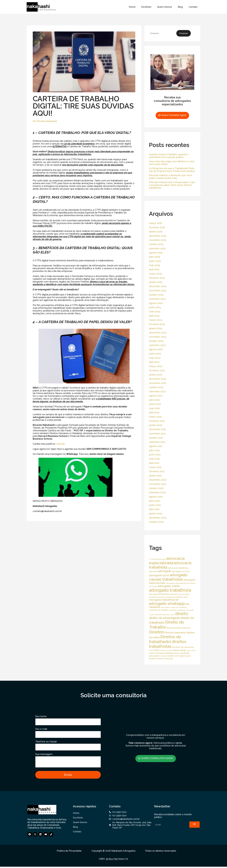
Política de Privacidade (69, 852)
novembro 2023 (158, 337)
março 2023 (155, 366)
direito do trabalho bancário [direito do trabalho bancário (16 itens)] (179, 628)
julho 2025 (155, 257)
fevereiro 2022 (157, 421)
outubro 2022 (156, 387)
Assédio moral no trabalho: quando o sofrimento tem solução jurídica (169, 156)
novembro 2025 (158, 240)
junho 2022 (155, 404)
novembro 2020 (158, 484)
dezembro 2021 (158, 429)
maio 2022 (155, 408)
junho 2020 (155, 505)
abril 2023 (154, 362)
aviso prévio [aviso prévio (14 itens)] (166, 607)
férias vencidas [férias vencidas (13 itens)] (166, 650)
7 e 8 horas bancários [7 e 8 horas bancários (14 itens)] (157, 559)
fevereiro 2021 (157, 471)
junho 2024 (155, 307)
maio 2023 (155, 358)
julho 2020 (155, 501)
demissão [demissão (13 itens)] (173, 610)
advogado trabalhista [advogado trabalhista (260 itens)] (170, 590)
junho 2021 (155, 455)
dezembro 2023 (158, 333)
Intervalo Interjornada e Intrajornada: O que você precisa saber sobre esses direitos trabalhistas (172, 185)
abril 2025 (154, 269)
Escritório (146, 7)
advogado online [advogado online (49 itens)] (169, 586)
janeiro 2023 (156, 375)
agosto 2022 (156, 396)
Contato (193, 7)
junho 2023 (155, 354)
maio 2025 (155, 265)
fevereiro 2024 (157, 324)
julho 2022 (155, 400)
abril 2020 (154, 509)
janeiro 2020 (156, 514)
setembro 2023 (157, 345)
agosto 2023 (156, 349)
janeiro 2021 (155, 476)
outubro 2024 (156, 295)
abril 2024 (154, 316)
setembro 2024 (157, 299)
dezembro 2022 (158, 379)
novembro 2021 (158, 434)
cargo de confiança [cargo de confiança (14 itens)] (179, 607)
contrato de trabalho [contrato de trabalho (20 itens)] (159, 610)
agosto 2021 (156, 446)
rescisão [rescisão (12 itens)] (164, 656)
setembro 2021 (157, 442)
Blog (180, 7)
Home (132, 7)
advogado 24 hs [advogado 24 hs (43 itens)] (159, 575)
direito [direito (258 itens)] (182, 614)
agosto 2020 (156, 497)
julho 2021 (154, 450)
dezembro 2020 (158, 480)
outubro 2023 (156, 341)
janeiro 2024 (156, 328)
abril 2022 (154, 413)
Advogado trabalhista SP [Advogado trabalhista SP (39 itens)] (164, 600)
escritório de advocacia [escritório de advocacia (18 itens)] (183, 647)
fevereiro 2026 (157, 227)
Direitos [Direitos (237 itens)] (156, 632)
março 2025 (155, 274)
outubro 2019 (156, 522)
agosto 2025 (156, 253)
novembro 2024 (158, 291)
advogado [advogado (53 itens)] (165, 571)
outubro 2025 (156, 244)
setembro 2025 (157, 248)
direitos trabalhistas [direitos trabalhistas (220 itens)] (168, 644)
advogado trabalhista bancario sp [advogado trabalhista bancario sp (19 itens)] (165, 594)
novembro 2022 (158, 383)
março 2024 (156, 320)
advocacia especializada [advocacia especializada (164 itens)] (167, 561)
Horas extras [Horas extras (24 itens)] (179, 650)
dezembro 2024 (158, 286)
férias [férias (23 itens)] (157, 650)
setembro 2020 (157, 492)
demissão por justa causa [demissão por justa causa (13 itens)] (164, 615)
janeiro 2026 (156, 232)
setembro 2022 (157, 391)
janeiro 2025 (156, 282)
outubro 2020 (156, 488)
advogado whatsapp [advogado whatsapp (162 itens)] (167, 603)
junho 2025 (155, 261)
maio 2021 (155, 459)
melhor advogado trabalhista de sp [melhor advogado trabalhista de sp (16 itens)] (164, 653)
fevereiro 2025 (157, 278)
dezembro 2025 (158, 236)
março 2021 (155, 467)
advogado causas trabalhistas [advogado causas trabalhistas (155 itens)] (168, 577)
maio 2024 (155, 312)
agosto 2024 (156, 303)
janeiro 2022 (156, 425)
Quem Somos (165, 7)
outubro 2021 (156, 438)
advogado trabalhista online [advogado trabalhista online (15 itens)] (177, 597)
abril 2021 (154, 463)
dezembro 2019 (158, 518)
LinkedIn (60, 444)
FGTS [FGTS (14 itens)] (151, 650)
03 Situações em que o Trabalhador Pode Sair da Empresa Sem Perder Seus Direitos (172, 170)
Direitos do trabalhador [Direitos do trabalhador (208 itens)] (165, 639)
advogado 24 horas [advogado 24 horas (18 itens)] (181, 571)
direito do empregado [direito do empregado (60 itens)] (164, 618)
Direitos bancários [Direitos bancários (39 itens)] (175, 632)
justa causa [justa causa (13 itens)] (191, 650)
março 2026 (156, 223)
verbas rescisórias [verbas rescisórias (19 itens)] (165, 659)
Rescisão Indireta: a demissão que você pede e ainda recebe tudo (170, 177)
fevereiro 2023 (157, 370)
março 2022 (155, 417)
